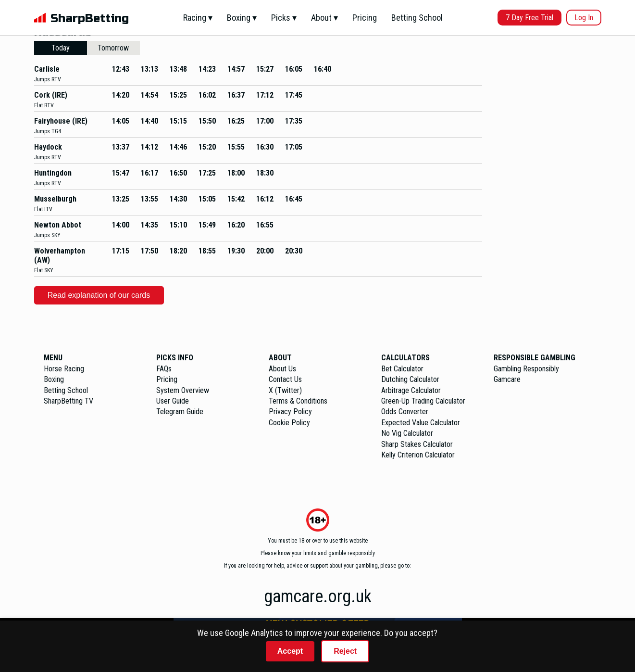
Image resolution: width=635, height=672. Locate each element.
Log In (584, 18)
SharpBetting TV (68, 401)
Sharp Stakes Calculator (417, 444)
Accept (290, 651)
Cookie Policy (289, 423)
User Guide (173, 401)
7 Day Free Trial (529, 18)
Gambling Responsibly (526, 369)
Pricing (365, 18)
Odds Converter (405, 412)
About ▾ (324, 18)
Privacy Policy (290, 412)
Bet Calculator (402, 369)
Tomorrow (113, 48)
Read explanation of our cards (99, 295)
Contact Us (285, 379)
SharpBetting (90, 19)
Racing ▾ (198, 18)
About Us (282, 369)
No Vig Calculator (407, 433)
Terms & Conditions (298, 401)
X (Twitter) (285, 390)
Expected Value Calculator (421, 423)
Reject (345, 651)
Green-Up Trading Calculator (423, 401)
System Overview (183, 390)
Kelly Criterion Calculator (418, 455)
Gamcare (507, 379)
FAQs (164, 369)
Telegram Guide (180, 412)
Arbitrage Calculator (411, 390)
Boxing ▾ (242, 18)
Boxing (54, 379)
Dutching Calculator (410, 379)
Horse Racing (64, 369)
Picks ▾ (284, 18)
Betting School (417, 18)
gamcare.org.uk (318, 596)
